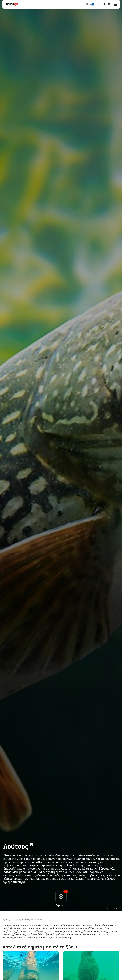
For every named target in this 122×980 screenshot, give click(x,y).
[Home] (12, 4)
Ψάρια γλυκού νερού (23, 919)
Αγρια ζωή (7, 919)
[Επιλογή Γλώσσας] (92, 4)
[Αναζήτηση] (87, 4)
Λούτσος (38, 919)
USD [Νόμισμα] (99, 4)
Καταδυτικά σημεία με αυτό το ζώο (40, 947)
